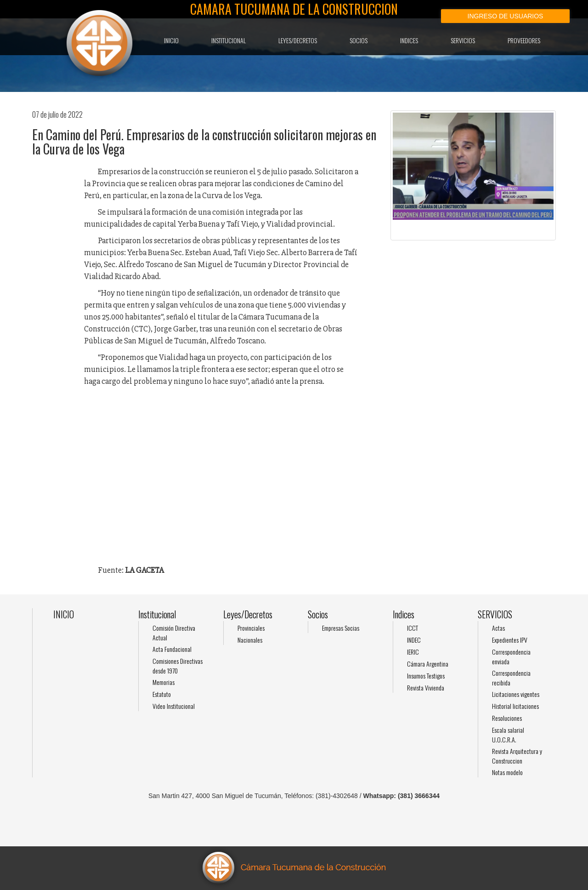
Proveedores (524, 40)
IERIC (413, 652)
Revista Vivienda (426, 687)
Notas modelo (507, 772)
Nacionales (250, 640)
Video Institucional (174, 706)
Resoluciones (507, 718)
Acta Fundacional (172, 649)
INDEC (414, 640)
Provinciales (251, 628)
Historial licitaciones (515, 706)
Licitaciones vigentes (516, 694)
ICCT (413, 628)
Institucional (229, 40)
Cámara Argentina (428, 664)
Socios (359, 40)
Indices (409, 40)
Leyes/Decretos (298, 40)
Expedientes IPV (510, 640)
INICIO (171, 40)
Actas (498, 628)
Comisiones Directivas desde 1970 (178, 666)
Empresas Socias (341, 628)
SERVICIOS (463, 40)
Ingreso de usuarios (506, 16)
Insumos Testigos (426, 676)
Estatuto (162, 694)
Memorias (164, 682)
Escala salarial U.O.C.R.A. (508, 735)
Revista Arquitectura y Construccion (517, 756)
